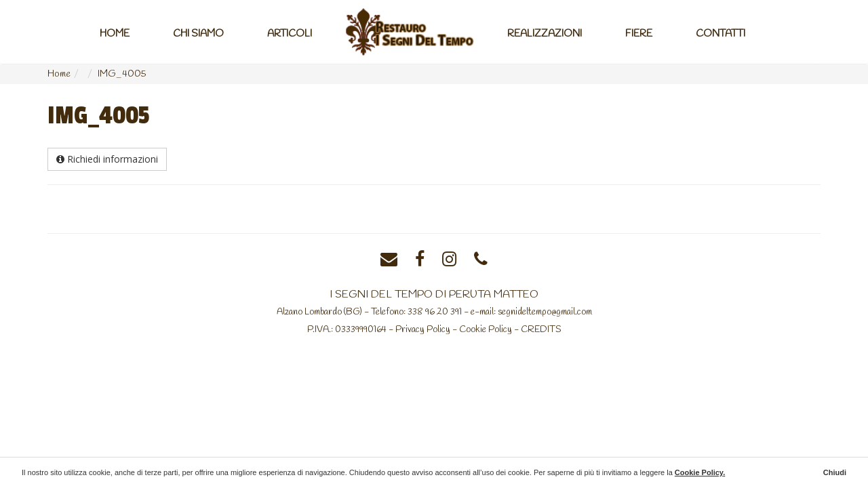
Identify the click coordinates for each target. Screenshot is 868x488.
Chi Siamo (198, 34)
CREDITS (541, 329)
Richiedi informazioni (107, 159)
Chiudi (835, 472)
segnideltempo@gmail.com (545, 312)
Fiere (639, 34)
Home (115, 34)
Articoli (290, 34)
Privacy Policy (423, 329)
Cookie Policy (486, 329)
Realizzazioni (545, 34)
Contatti (721, 34)
